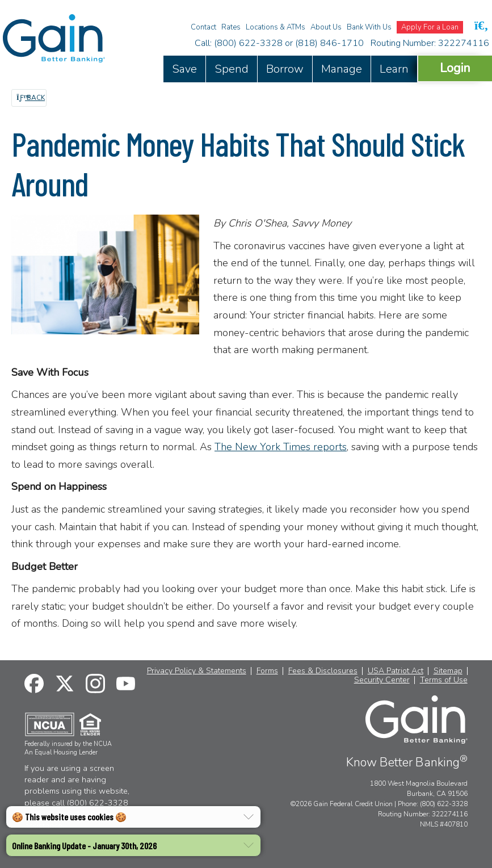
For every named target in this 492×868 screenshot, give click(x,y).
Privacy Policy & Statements (197, 671)
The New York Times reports (281, 447)
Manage (342, 69)
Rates (231, 27)
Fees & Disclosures (323, 671)
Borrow (285, 69)
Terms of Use (444, 680)
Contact (203, 27)
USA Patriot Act (396, 671)
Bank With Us (369, 27)
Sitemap (448, 671)
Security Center (382, 680)
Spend (232, 69)
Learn (394, 69)
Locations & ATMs (276, 27)
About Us (326, 27)
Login (455, 68)
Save (184, 69)
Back (31, 98)
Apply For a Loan (430, 27)
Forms (267, 671)
